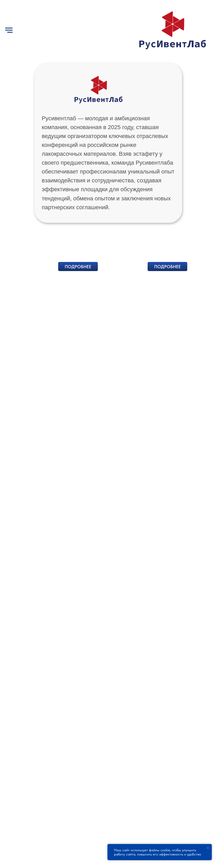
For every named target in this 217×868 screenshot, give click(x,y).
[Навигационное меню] (9, 30)
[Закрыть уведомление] (208, 848)
